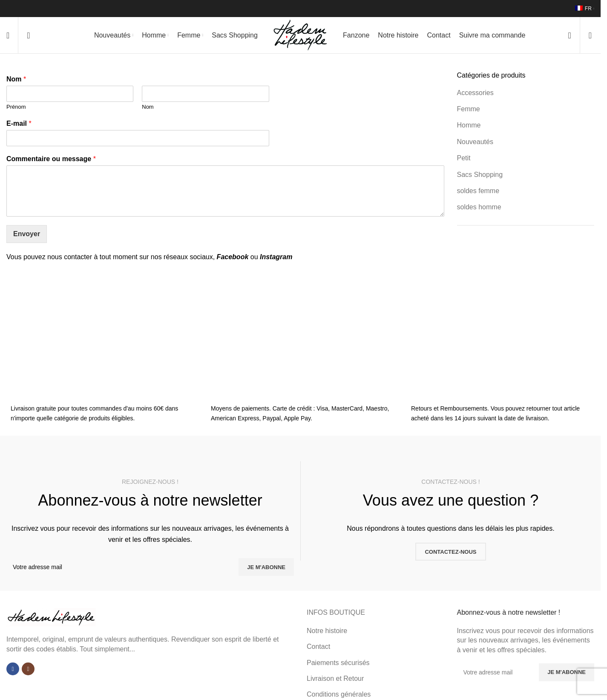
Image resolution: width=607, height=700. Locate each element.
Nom (16, 81)
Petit (464, 160)
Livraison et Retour (335, 681)
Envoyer (27, 236)
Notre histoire (327, 633)
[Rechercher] (28, 36)
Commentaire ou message (51, 161)
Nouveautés (475, 144)
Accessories (475, 94)
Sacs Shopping (480, 176)
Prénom (16, 109)
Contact (318, 649)
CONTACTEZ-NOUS (450, 554)
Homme (469, 127)
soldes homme (479, 209)
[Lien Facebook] (13, 671)
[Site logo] (300, 36)
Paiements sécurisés (338, 664)
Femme (469, 111)
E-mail (19, 126)
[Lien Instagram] (28, 671)
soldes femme (478, 193)
